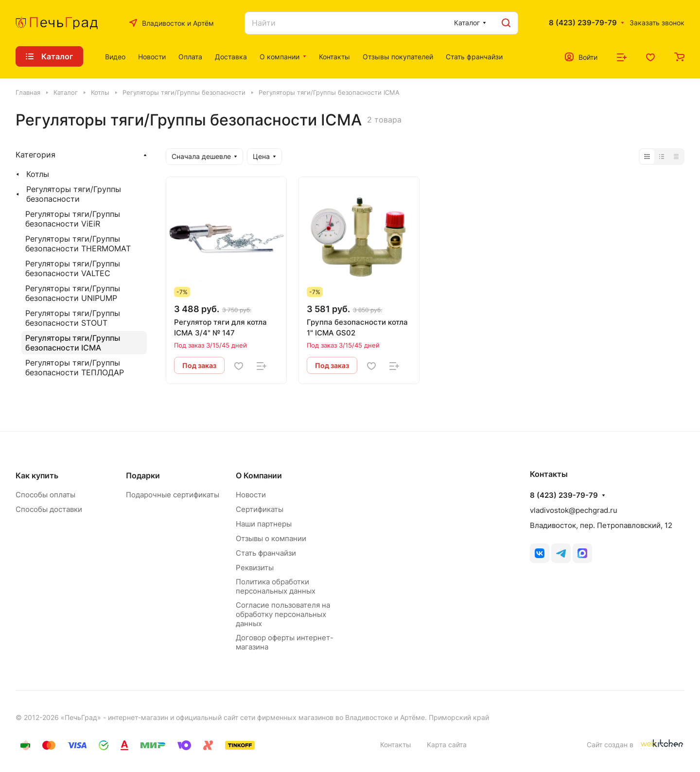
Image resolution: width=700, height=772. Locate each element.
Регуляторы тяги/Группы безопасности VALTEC (73, 268)
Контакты (396, 745)
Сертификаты (260, 509)
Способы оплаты (45, 495)
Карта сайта (447, 745)
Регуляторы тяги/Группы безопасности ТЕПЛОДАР (75, 368)
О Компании (259, 475)
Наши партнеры (264, 524)
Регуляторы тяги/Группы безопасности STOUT (73, 318)
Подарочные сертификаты (173, 495)
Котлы (38, 174)
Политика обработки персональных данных (276, 586)
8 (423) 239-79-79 (583, 23)
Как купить (37, 475)
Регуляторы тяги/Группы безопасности (74, 194)
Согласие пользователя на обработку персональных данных (283, 614)
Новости (251, 495)
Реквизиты (255, 568)
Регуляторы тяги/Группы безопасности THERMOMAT (78, 244)
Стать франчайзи (266, 553)
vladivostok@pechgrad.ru (574, 510)
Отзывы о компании (271, 538)
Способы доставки (49, 509)
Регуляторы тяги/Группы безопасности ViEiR (73, 219)
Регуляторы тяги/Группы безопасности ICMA (73, 343)
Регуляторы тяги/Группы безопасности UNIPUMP (73, 293)
